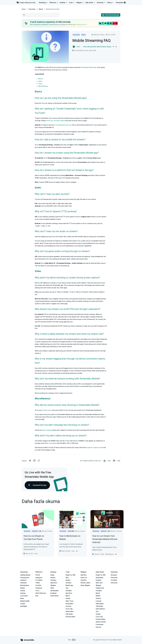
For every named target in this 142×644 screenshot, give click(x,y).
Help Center (32, 9)
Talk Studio (69, 614)
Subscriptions (100, 609)
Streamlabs (121, 3)
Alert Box (84, 575)
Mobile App (69, 585)
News (22, 598)
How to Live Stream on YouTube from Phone (34, 538)
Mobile (41, 9)
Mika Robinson (110, 554)
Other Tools (69, 601)
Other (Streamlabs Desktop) (55, 591)
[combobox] (40, 15)
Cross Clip (69, 609)
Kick (37, 596)
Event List (84, 578)
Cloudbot (69, 591)
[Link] (39, 461)
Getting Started (25, 575)
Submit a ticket (101, 622)
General (98, 598)
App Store (54, 583)
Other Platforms (41, 593)
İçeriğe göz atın (81, 24)
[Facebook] (34, 461)
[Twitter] (30, 461)
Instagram (39, 578)
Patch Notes (55, 596)
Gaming (23, 593)
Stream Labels (85, 583)
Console (99, 601)
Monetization (25, 585)
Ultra (67, 578)
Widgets (53, 585)
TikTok (38, 575)
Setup (52, 575)
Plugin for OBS (70, 575)
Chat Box (84, 580)
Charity (23, 591)
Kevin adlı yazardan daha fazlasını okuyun (99, 47)
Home (24, 9)
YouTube (38, 585)
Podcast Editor (70, 617)
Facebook (39, 588)
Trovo (37, 591)
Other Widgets (85, 585)
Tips (67, 588)
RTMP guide (58, 178)
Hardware (24, 583)
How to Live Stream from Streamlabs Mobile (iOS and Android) (105, 539)
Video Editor (70, 611)
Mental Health (25, 601)
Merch (68, 596)
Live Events (24, 596)
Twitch (38, 583)
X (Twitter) (39, 580)
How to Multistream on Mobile (70, 538)
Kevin (36, 554)
